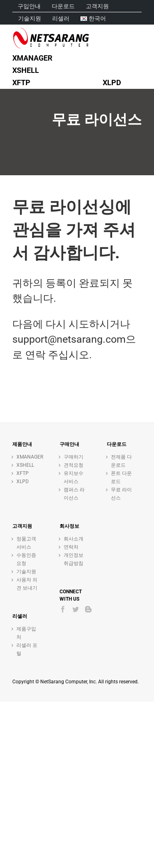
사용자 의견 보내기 (27, 584)
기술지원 (26, 572)
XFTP (23, 473)
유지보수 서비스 (74, 477)
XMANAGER (28, 457)
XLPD (23, 481)
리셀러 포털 (27, 649)
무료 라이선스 (121, 494)
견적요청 (74, 465)
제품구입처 (26, 633)
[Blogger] (88, 609)
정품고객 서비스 (26, 543)
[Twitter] (76, 609)
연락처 (71, 547)
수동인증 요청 (26, 559)
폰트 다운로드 (121, 477)
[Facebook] (63, 609)
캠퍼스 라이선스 (74, 494)
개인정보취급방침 (74, 559)
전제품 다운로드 (121, 461)
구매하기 (74, 457)
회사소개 (74, 539)
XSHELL (25, 465)
